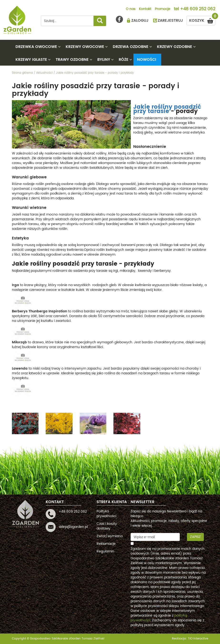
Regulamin (105, 551)
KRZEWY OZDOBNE (175, 47)
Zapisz (195, 537)
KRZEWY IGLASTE (31, 60)
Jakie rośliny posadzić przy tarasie (167, 109)
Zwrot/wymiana (110, 536)
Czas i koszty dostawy (107, 526)
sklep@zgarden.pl (73, 527)
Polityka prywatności (106, 514)
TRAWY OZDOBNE (72, 60)
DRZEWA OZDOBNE (131, 47)
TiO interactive (198, 639)
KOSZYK (202, 20)
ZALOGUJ (140, 21)
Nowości (147, 60)
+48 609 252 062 (198, 9)
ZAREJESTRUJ (170, 21)
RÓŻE (124, 60)
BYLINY (104, 60)
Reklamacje (106, 544)
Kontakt (145, 9)
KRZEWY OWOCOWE (85, 47)
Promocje (163, 9)
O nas (131, 9)
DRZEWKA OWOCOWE (36, 47)
